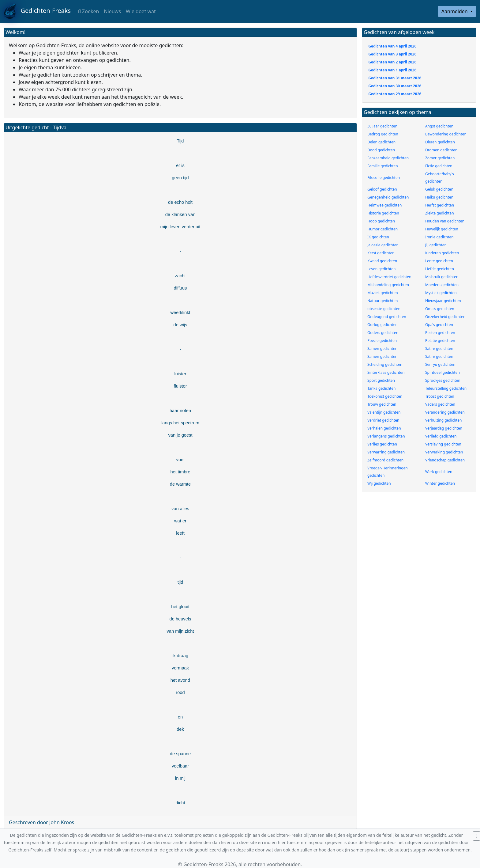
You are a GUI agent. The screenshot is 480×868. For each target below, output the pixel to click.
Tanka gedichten (381, 388)
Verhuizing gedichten (444, 420)
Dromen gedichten (441, 150)
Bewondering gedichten (446, 134)
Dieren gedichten (440, 142)
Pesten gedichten (440, 333)
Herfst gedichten (440, 205)
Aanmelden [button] (455, 11)
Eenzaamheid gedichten (388, 158)
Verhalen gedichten (384, 428)
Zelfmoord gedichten (385, 460)
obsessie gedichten (384, 309)
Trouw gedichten (382, 404)
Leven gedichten (382, 269)
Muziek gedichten (383, 293)
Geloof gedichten (382, 189)
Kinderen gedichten (442, 253)
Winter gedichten (440, 483)
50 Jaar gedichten (382, 126)
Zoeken (88, 11)
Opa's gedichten (439, 325)
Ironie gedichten (439, 237)
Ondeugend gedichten (387, 317)
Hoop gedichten (381, 221)
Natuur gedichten (382, 301)
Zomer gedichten (440, 158)
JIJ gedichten (436, 245)
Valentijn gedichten (384, 412)
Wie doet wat (141, 11)
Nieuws (112, 11)
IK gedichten (378, 237)
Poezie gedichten (382, 341)
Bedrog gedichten (383, 134)
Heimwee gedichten (384, 205)
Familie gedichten (383, 166)
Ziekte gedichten (440, 213)
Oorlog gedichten (382, 325)
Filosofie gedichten (384, 178)
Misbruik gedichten (442, 277)
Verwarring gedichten (386, 452)
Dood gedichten (381, 150)
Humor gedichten (382, 229)
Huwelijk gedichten (442, 229)
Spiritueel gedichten (442, 372)
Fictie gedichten (439, 166)
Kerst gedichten (381, 253)
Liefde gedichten (440, 269)
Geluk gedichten (439, 189)
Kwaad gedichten (382, 261)
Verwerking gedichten (444, 452)
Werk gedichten (439, 472)
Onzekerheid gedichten (445, 317)
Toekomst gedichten (385, 396)
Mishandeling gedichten (388, 285)
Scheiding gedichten (385, 364)
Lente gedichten (439, 261)
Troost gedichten (440, 396)
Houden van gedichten (445, 221)
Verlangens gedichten (386, 436)
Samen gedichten (382, 349)
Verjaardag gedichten (444, 428)
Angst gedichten (439, 126)
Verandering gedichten (445, 412)
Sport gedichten (381, 380)
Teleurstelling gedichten (446, 388)
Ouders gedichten (383, 333)
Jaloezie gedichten (383, 245)
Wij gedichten (379, 483)
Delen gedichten (381, 142)
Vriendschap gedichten (445, 460)
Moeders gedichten (442, 285)
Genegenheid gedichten (388, 197)
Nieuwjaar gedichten (443, 301)
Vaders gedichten (440, 404)
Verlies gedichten (382, 444)
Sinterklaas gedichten (386, 372)
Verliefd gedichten (441, 436)
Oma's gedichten (440, 309)
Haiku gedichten (439, 197)
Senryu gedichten (440, 364)
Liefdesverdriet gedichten (389, 277)
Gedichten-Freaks (37, 11)
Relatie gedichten (440, 341)
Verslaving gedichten (443, 444)
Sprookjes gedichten (443, 380)
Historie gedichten (383, 213)
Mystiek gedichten (441, 293)
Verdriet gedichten (383, 420)
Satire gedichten (439, 349)
